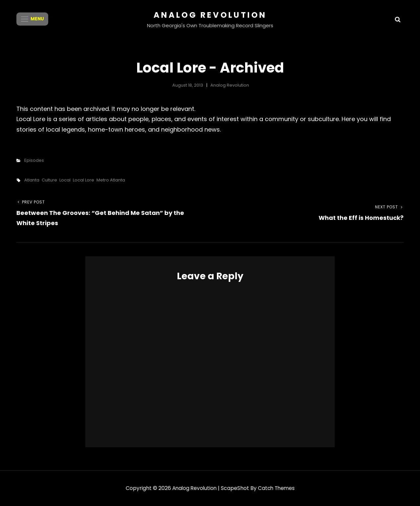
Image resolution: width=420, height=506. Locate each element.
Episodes (34, 160)
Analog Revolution (210, 15)
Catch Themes (277, 488)
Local (65, 180)
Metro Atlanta (111, 180)
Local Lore (84, 180)
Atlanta (32, 180)
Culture (49, 180)
